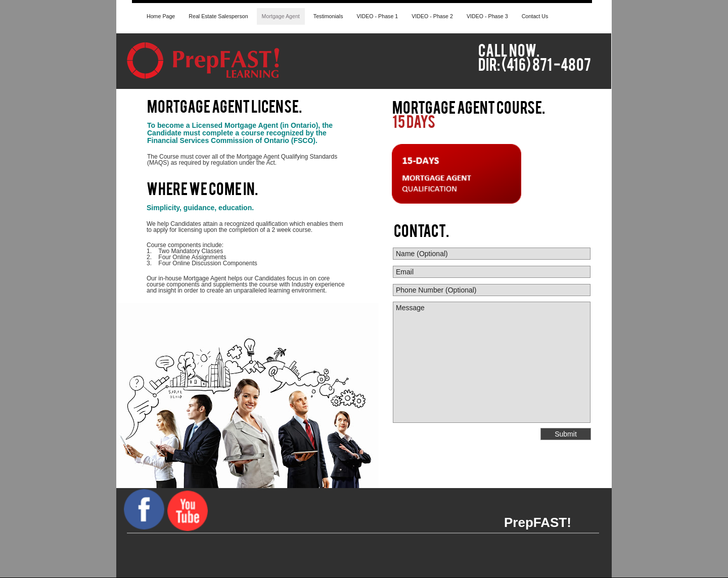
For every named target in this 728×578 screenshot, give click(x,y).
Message (492, 362)
